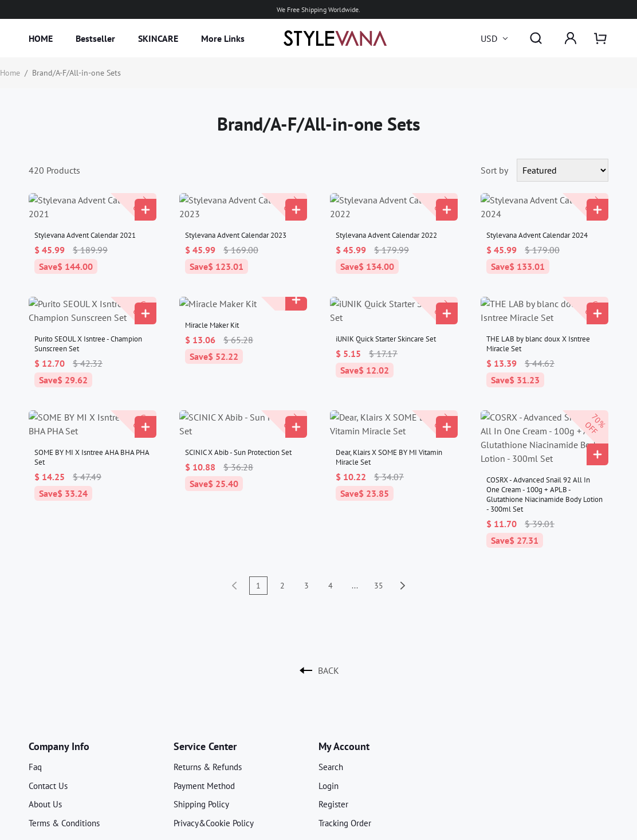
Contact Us (48, 717)
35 (379, 517)
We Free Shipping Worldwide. (318, 9)
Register (333, 735)
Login (329, 717)
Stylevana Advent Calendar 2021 (85, 221)
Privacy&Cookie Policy (214, 754)
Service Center (205, 678)
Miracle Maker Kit (212, 311)
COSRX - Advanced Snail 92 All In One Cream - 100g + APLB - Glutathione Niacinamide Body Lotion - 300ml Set (544, 426)
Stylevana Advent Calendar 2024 (537, 221)
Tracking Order (345, 754)
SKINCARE (158, 38)
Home (10, 73)
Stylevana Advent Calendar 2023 (236, 221)
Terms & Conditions (64, 754)
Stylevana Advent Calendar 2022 (386, 221)
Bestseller (95, 38)
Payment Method (204, 717)
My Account (344, 678)
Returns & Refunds (208, 698)
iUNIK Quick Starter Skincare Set (386, 311)
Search (331, 698)
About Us (45, 735)
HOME (41, 38)
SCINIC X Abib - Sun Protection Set (238, 411)
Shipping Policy (201, 735)
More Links (223, 38)
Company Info (59, 678)
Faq (35, 698)
